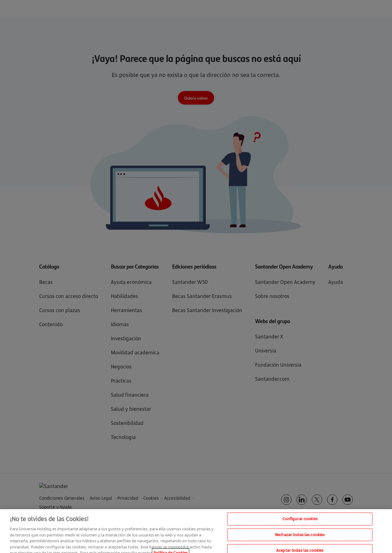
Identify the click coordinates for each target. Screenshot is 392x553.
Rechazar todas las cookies (300, 538)
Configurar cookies (300, 522)
